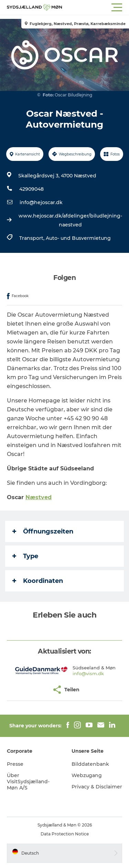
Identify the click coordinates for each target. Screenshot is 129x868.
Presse (15, 764)
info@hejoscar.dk (41, 202)
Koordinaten (38, 581)
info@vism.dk (88, 673)
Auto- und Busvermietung (78, 238)
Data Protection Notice (65, 834)
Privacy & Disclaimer (97, 787)
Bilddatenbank (90, 764)
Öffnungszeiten (43, 531)
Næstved (39, 497)
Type (25, 556)
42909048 (31, 189)
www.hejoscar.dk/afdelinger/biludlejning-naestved (70, 220)
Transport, (33, 238)
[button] (95, 8)
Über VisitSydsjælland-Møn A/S (28, 782)
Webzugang (87, 775)
